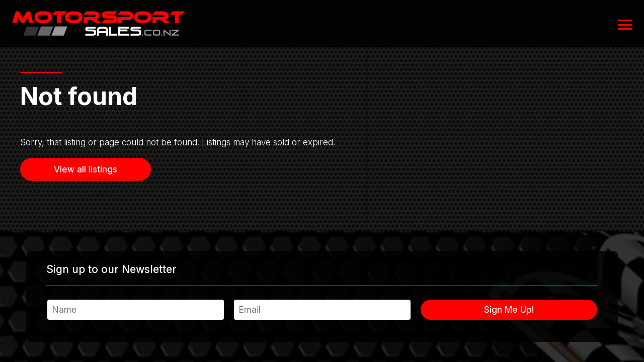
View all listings (86, 169)
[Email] (322, 310)
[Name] (136, 310)
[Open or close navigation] (625, 25)
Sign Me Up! (509, 310)
